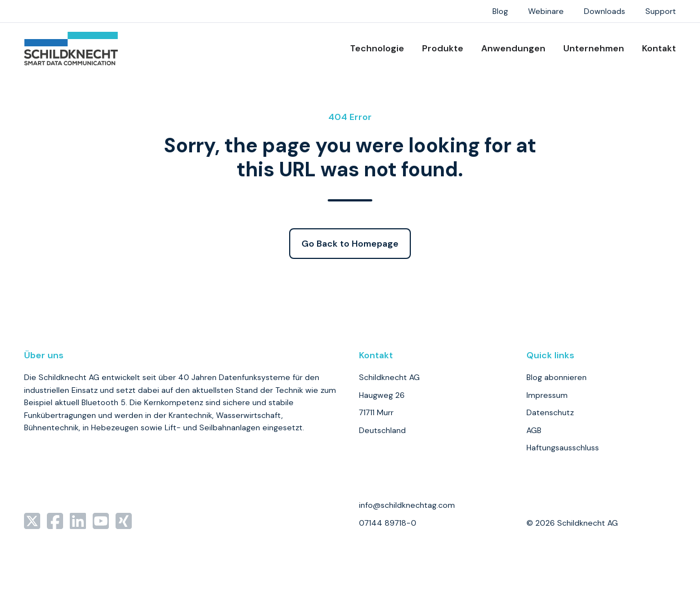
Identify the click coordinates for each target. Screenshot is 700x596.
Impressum (547, 395)
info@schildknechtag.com (407, 505)
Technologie (377, 48)
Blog (500, 11)
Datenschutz (550, 412)
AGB (534, 430)
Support (661, 11)
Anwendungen (513, 48)
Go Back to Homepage (350, 244)
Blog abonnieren (557, 377)
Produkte (443, 48)
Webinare (546, 11)
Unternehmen (594, 48)
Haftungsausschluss (563, 448)
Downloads (605, 11)
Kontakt (659, 48)
